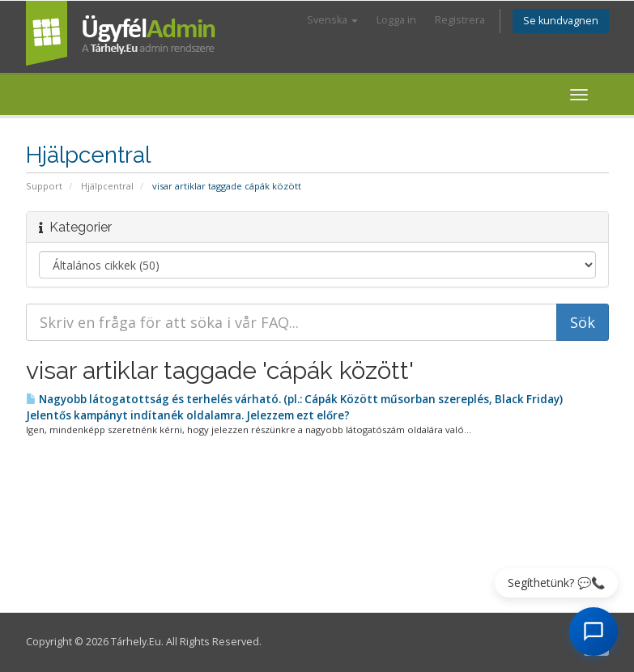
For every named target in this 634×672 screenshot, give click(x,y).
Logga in (396, 20)
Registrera (460, 20)
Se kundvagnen (561, 21)
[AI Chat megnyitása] (594, 632)
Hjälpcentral (107, 186)
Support (44, 186)
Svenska (332, 20)
